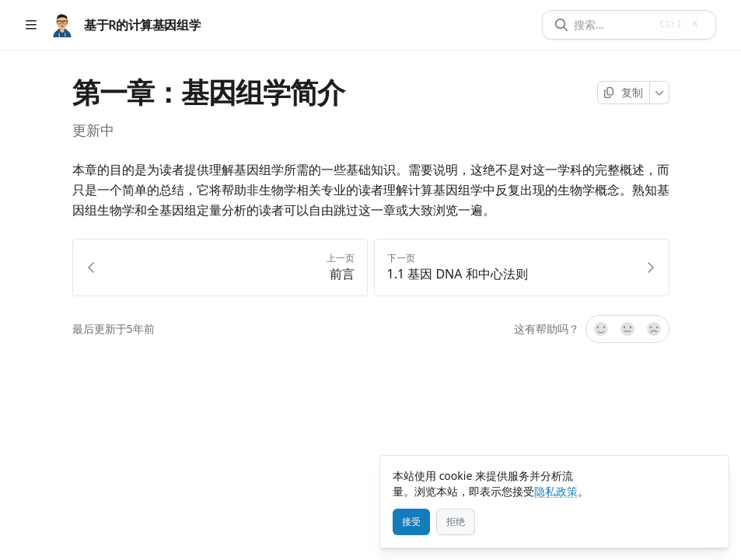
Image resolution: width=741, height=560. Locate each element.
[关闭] (710, 474)
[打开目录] (31, 25)
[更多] (660, 93)
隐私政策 (556, 491)
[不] (655, 329)
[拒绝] (456, 522)
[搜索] (612, 25)
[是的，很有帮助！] (600, 329)
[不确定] (627, 329)
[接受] (411, 522)
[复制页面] (624, 93)
